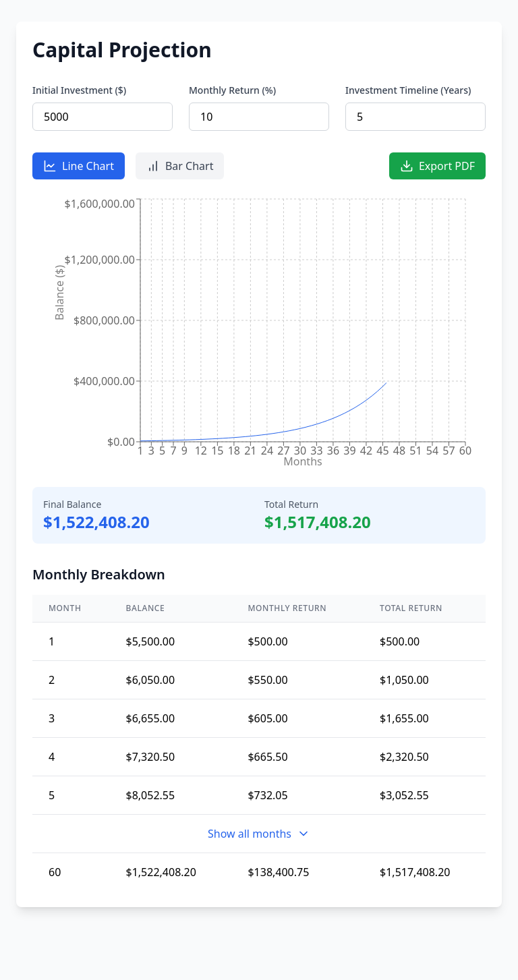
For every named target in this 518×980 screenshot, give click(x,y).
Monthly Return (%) (232, 90)
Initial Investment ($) (79, 90)
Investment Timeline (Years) (408, 90)
